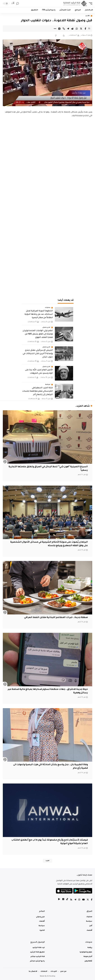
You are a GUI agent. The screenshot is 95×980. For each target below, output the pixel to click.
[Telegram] (75, 900)
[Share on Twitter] (81, 29)
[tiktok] (67, 900)
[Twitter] (88, 900)
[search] (18, 4)
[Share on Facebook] (85, 29)
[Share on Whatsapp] (77, 29)
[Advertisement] (47, 273)
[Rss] (71, 900)
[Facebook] (92, 900)
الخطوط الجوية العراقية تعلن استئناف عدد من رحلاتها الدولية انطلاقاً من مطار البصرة (39, 314)
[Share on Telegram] (68, 29)
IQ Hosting (51, 976)
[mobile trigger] (90, 4)
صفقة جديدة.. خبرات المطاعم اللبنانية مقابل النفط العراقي (56, 618)
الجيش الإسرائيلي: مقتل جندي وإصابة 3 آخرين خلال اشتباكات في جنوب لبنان (38, 354)
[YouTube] (83, 900)
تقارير (88, 16)
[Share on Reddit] (72, 29)
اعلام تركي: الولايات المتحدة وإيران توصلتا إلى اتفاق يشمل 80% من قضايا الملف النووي (38, 334)
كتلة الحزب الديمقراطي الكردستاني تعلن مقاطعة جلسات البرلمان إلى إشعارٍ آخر (37, 391)
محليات (48, 308)
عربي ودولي (46, 327)
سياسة (48, 385)
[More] (55, 29)
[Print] (59, 29)
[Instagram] (79, 900)
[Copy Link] (64, 29)
